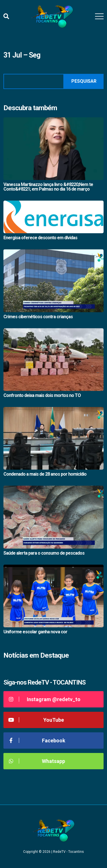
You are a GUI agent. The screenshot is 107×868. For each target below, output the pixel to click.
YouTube (36, 720)
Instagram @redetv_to (44, 699)
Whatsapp (36, 761)
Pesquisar (84, 81)
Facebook (37, 741)
